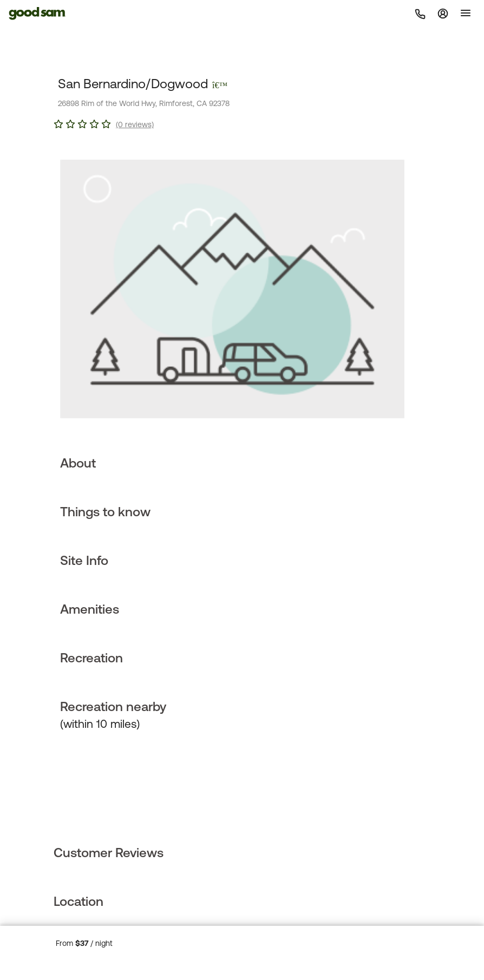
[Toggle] (466, 13)
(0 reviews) (135, 124)
